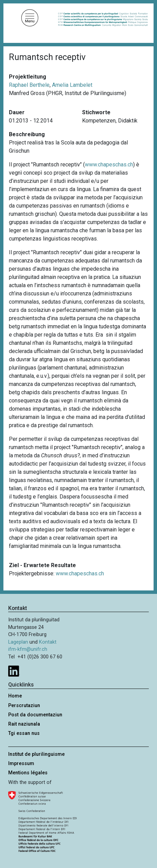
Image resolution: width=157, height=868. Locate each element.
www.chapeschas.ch (109, 165)
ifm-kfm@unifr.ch (28, 649)
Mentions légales (28, 773)
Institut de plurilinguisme (36, 754)
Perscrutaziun (24, 706)
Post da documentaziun (35, 715)
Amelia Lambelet (72, 85)
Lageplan (18, 642)
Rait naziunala (24, 724)
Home (15, 696)
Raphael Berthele (29, 85)
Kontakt (48, 642)
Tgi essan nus (24, 733)
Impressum (21, 764)
